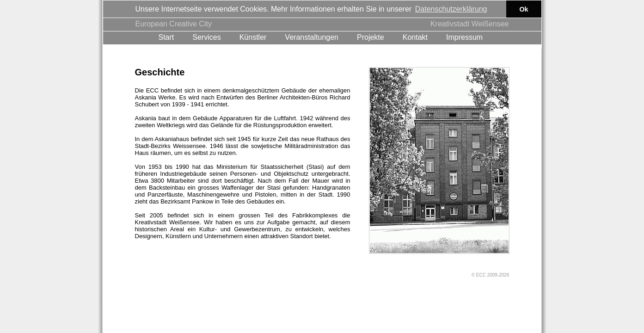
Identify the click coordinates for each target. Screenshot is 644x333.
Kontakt (415, 37)
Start (166, 37)
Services (206, 37)
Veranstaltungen (312, 37)
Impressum (464, 37)
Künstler (253, 37)
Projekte (371, 37)
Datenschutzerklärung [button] (451, 9)
